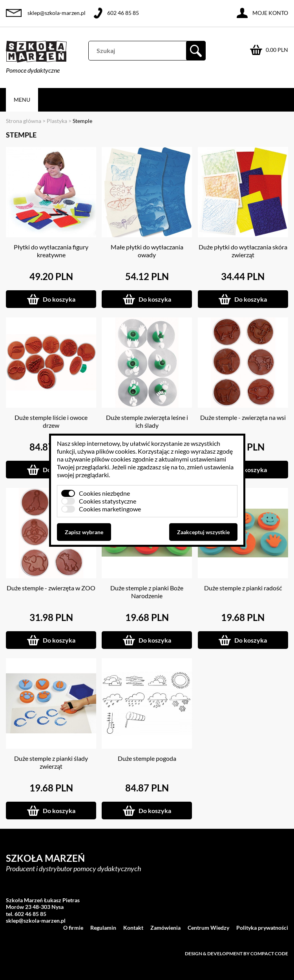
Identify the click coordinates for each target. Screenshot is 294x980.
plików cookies (116, 451)
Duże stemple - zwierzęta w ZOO (51, 588)
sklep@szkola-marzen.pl (57, 13)
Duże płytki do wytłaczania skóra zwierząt (243, 251)
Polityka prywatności (262, 928)
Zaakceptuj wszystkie (203, 532)
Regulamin (103, 928)
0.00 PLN (277, 50)
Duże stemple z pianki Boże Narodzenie (147, 592)
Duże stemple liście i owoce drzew (51, 421)
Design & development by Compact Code (236, 953)
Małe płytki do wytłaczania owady (147, 251)
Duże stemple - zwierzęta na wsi (243, 417)
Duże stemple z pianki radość (243, 588)
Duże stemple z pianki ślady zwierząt (51, 762)
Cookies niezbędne (104, 493)
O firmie (73, 928)
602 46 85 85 (123, 13)
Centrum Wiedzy (208, 928)
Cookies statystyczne (108, 501)
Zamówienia (165, 928)
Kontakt (133, 928)
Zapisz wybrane (84, 532)
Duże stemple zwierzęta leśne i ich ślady (147, 421)
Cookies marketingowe (110, 509)
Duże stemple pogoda (147, 758)
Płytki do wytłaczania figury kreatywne (51, 251)
